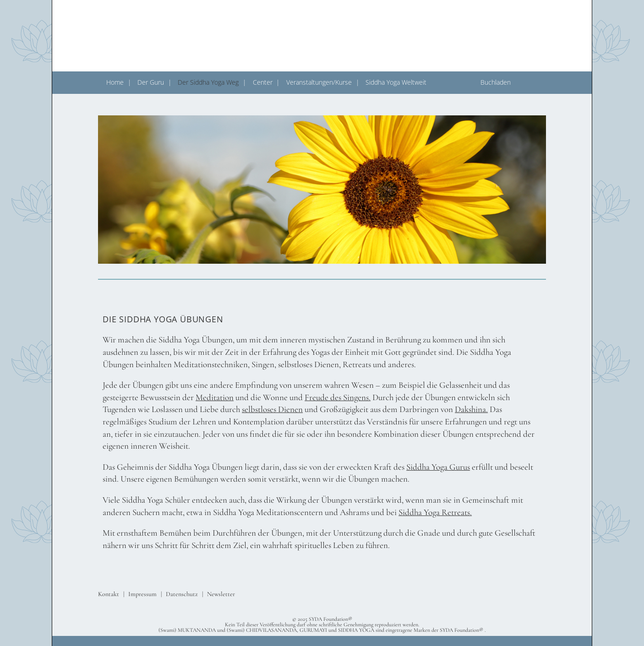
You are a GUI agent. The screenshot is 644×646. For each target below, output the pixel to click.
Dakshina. (471, 409)
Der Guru (151, 82)
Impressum (142, 594)
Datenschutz (182, 594)
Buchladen (496, 82)
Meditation (215, 397)
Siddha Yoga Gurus (438, 467)
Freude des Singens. (338, 397)
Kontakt (109, 594)
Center (263, 82)
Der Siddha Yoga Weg (208, 82)
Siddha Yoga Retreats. (435, 512)
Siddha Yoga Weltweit (396, 82)
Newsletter (221, 594)
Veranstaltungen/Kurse (319, 82)
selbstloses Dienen (272, 409)
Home (115, 82)
